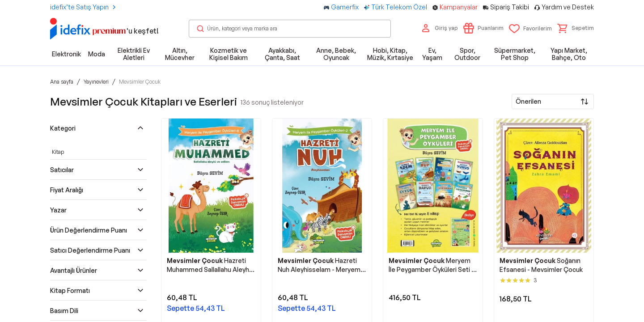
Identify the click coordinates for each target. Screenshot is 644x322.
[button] (576, 28)
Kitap (58, 152)
